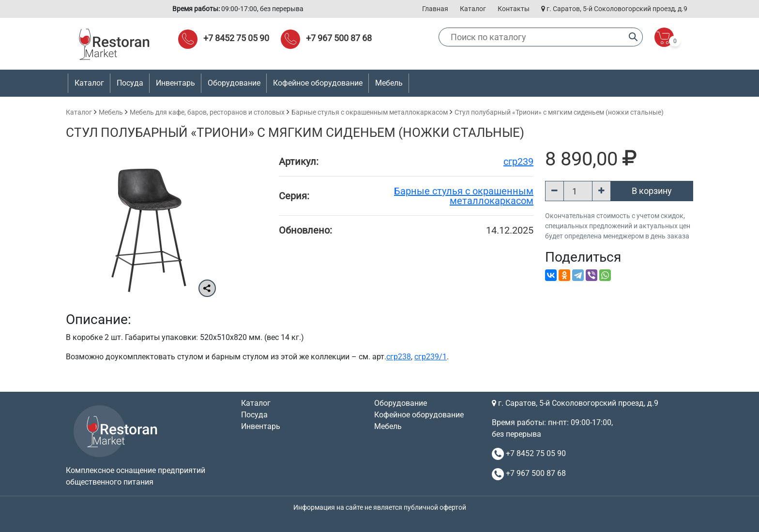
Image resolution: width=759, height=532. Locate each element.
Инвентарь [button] (175, 83)
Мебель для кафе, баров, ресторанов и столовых (207, 112)
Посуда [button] (130, 83)
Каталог (473, 9)
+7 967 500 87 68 (339, 38)
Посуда (254, 415)
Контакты (514, 9)
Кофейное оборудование (318, 83)
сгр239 (518, 162)
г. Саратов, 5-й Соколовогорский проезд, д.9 (614, 9)
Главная (435, 9)
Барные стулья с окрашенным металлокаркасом (370, 112)
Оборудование (401, 403)
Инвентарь (261, 426)
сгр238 (399, 357)
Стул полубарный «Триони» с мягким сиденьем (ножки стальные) (559, 112)
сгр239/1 (431, 357)
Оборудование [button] (234, 83)
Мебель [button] (389, 83)
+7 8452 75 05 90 (236, 38)
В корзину (652, 191)
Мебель (111, 112)
